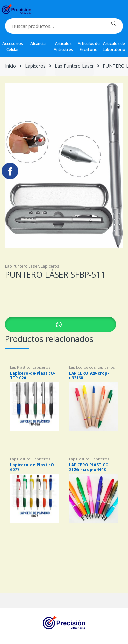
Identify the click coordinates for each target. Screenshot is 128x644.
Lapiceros (35, 66)
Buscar (113, 26)
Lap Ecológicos (82, 367)
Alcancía (38, 43)
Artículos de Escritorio (89, 46)
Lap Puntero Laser (74, 66)
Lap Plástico (20, 367)
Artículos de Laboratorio (114, 46)
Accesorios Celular (13, 46)
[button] (64, 324)
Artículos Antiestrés (63, 46)
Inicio (10, 66)
